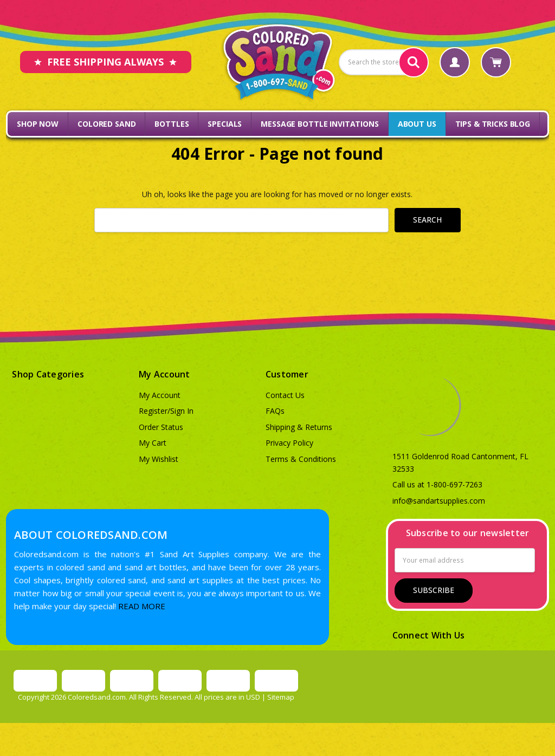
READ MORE (142, 606)
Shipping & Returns (299, 427)
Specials (225, 124)
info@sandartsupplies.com (439, 501)
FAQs (275, 411)
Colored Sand (107, 124)
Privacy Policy (289, 443)
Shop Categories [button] (48, 374)
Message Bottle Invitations (320, 124)
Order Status (161, 427)
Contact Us (285, 395)
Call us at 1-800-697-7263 (437, 484)
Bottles (172, 124)
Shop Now (38, 124)
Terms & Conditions (301, 459)
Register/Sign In (166, 411)
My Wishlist (159, 459)
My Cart (153, 443)
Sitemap (281, 697)
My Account (160, 395)
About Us (417, 124)
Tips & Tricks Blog (493, 124)
